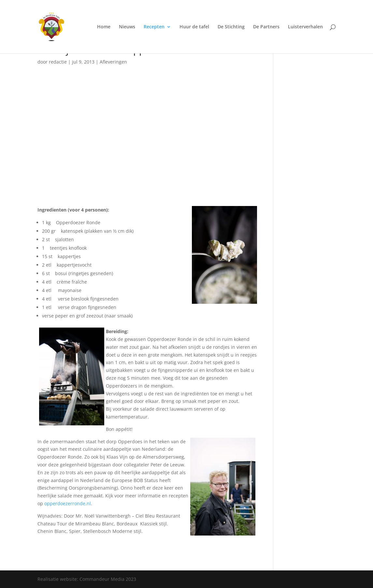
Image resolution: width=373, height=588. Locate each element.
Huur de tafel (194, 27)
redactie (58, 62)
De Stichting (231, 27)
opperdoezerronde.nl (68, 503)
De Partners (266, 27)
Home (104, 27)
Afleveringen (113, 62)
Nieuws (127, 27)
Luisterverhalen (305, 27)
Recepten (154, 27)
